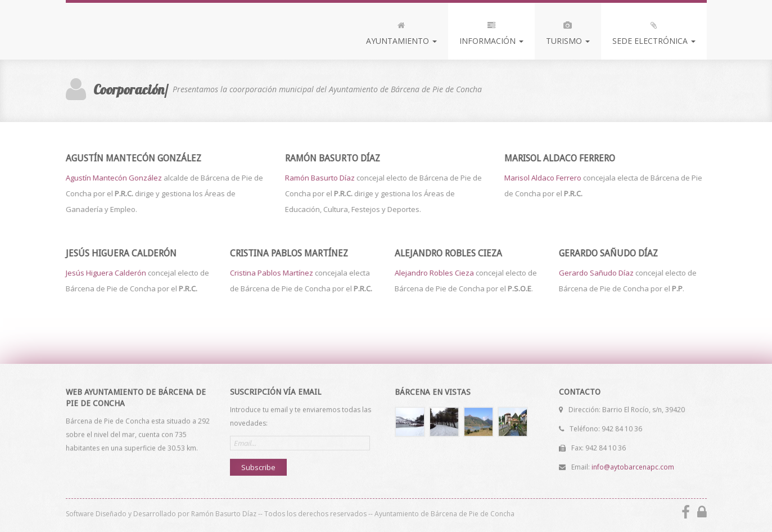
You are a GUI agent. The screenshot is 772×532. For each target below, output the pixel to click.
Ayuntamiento (401, 31)
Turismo (568, 31)
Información (491, 31)
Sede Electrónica (654, 31)
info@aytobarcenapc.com (633, 466)
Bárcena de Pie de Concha (149, 30)
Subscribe (258, 467)
